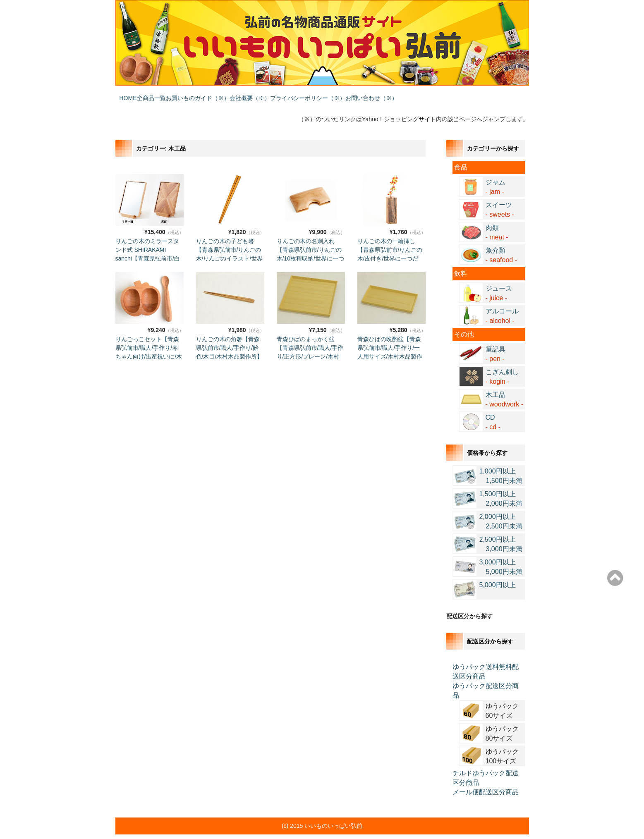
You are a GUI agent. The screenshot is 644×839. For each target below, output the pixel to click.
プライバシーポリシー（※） (378, 94)
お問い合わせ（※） (458, 94)
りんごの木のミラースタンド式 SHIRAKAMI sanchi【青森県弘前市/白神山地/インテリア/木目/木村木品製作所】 (148, 246)
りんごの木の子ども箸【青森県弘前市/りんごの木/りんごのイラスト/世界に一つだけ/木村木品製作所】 (230, 246)
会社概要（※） (303, 94)
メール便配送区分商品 (486, 780)
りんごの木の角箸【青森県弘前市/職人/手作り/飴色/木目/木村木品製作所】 (230, 336)
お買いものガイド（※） (235, 94)
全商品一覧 (172, 94)
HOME (132, 94)
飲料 (461, 262)
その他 (464, 322)
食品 (461, 155)
